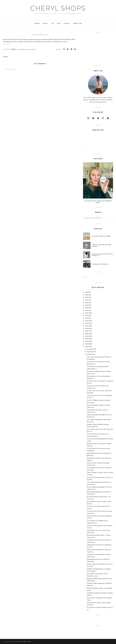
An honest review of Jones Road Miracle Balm (98, 202)
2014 (87, 318)
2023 (87, 300)
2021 (87, 305)
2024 (87, 297)
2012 (87, 323)
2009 (87, 331)
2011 (87, 326)
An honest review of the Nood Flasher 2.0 (102, 255)
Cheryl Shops (58, 8)
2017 (87, 315)
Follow (85, 277)
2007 (87, 336)
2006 (87, 339)
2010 (87, 328)
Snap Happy (7, 44)
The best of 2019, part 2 (100, 264)
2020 (87, 308)
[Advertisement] (98, 49)
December (90, 349)
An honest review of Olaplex (101, 236)
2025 (87, 295)
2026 (87, 292)
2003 (87, 346)
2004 (87, 344)
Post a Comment (11, 69)
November (90, 352)
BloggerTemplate (27, 641)
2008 (87, 334)
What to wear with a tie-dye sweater (102, 245)
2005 (87, 341)
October (89, 354)
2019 (87, 310)
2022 (87, 303)
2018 (87, 313)
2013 (87, 321)
